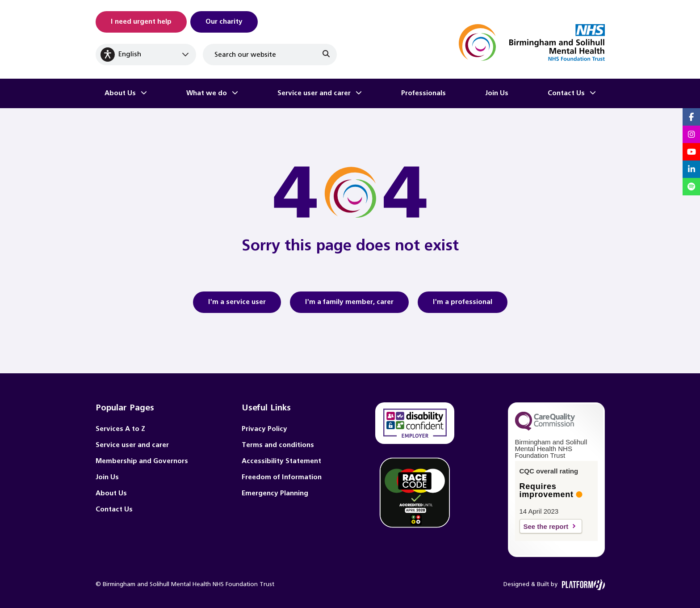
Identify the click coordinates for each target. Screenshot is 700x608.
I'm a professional (463, 305)
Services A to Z (120, 429)
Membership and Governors (142, 461)
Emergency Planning (275, 493)
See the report (546, 526)
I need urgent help (141, 22)
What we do (207, 93)
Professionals (423, 93)
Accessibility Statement (281, 461)
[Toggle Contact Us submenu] (593, 94)
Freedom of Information (282, 477)
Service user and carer (314, 93)
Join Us (497, 93)
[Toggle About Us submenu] (144, 94)
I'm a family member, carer (349, 305)
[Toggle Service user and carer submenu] (359, 94)
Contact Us (566, 93)
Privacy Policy (264, 429)
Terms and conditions (278, 445)
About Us (120, 93)
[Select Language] (146, 55)
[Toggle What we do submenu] (235, 94)
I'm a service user (237, 305)
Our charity (224, 22)
